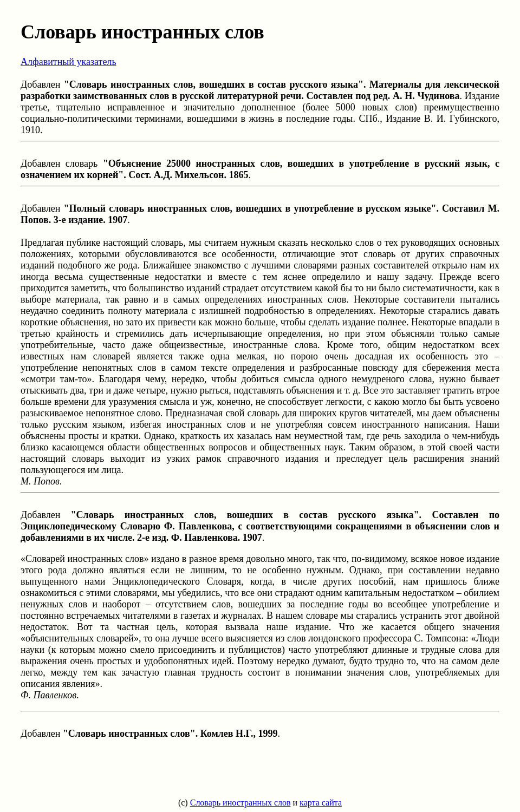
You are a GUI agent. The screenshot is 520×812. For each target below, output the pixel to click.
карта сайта (321, 803)
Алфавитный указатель (69, 62)
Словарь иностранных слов (240, 803)
